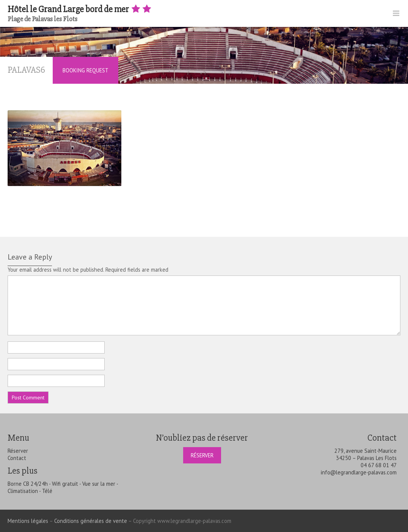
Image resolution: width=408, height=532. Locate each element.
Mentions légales (28, 521)
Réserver (18, 451)
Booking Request (86, 70)
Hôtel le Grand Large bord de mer (80, 9)
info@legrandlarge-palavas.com (359, 472)
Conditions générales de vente (91, 521)
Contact (17, 458)
